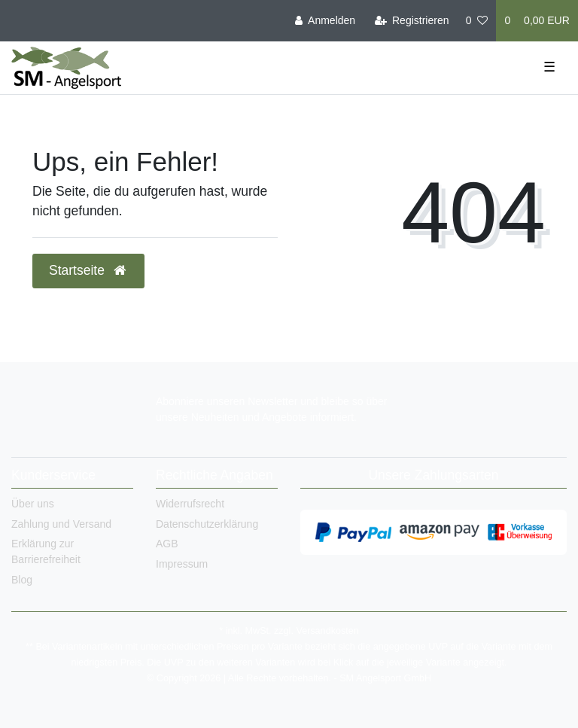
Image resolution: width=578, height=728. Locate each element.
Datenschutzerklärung (207, 524)
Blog (22, 580)
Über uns (33, 504)
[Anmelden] (325, 21)
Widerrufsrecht (190, 504)
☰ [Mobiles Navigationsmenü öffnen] (549, 67)
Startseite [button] (88, 270)
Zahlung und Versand (61, 524)
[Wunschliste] (477, 21)
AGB (167, 544)
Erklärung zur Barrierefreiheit (46, 551)
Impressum (182, 564)
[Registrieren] (411, 21)
